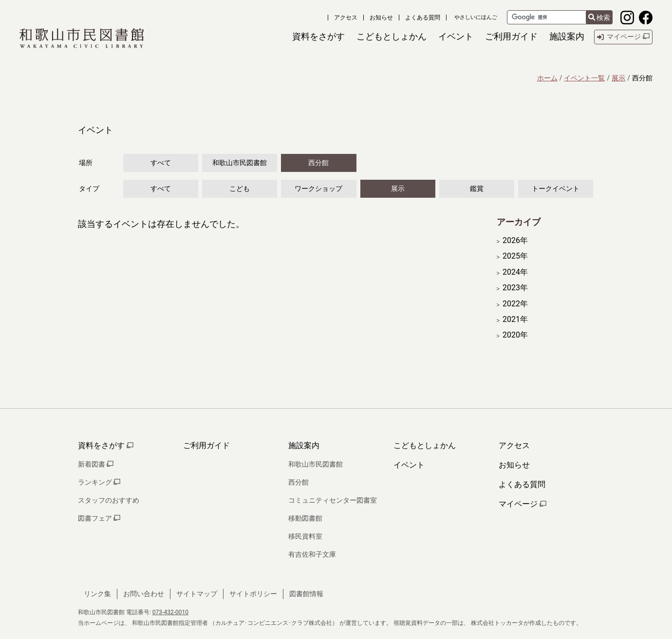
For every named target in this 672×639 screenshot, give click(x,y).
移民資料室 (305, 536)
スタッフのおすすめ (109, 500)
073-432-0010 (170, 612)
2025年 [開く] (515, 256)
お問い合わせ (144, 594)
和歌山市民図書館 (240, 163)
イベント (409, 465)
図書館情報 (306, 594)
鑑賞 (477, 188)
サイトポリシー (253, 594)
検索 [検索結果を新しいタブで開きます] (599, 18)
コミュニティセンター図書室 (333, 500)
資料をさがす (106, 445)
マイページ (523, 504)
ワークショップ (318, 188)
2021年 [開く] (515, 319)
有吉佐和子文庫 (312, 554)
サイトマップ (197, 594)
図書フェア (99, 518)
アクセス (346, 18)
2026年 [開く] (515, 241)
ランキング (99, 482)
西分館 (318, 163)
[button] (318, 37)
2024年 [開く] (515, 272)
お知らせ (381, 18)
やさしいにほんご (476, 17)
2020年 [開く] (515, 335)
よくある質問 (423, 18)
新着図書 (96, 464)
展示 (618, 78)
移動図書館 (305, 518)
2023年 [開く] (515, 288)
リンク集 (97, 594)
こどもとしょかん (425, 445)
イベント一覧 (584, 78)
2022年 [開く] (515, 304)
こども (240, 188)
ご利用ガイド (206, 445)
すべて (161, 163)
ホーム (547, 78)
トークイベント (556, 188)
